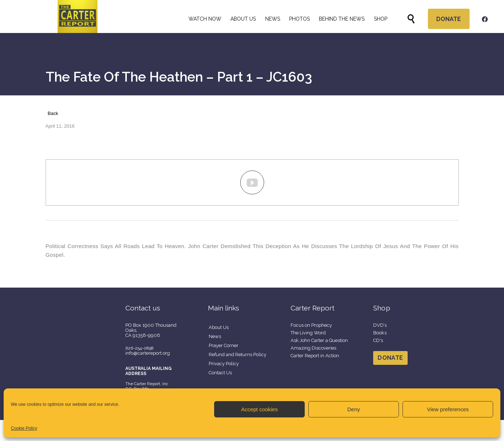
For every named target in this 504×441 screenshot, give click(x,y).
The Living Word (308, 333)
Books (380, 333)
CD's (378, 340)
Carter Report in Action (315, 356)
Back (53, 113)
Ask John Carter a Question (319, 340)
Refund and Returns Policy (238, 355)
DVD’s (380, 325)
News (215, 336)
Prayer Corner (224, 345)
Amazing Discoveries (313, 348)
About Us (219, 327)
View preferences (448, 409)
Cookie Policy (24, 428)
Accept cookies (260, 409)
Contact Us (220, 373)
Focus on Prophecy (311, 325)
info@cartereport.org (148, 353)
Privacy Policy (224, 364)
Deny (353, 409)
